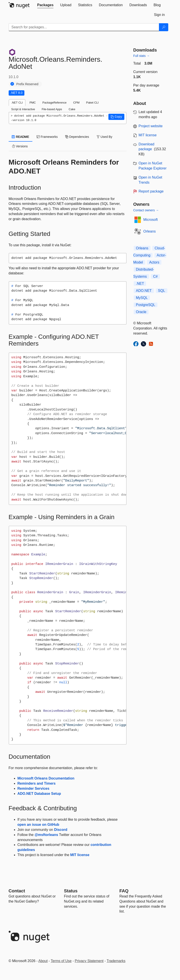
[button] (116, 117)
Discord (61, 830)
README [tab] (21, 137)
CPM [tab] (76, 103)
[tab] (45, 5)
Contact (17, 891)
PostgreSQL (146, 305)
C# (155, 276)
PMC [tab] (33, 103)
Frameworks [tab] (47, 137)
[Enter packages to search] (84, 27)
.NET (140, 284)
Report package (151, 191)
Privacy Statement (89, 961)
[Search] (164, 27)
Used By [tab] (105, 137)
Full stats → (141, 56)
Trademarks (116, 961)
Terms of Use (61, 961)
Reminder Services (33, 788)
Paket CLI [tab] (92, 103)
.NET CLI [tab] (17, 103)
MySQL (142, 298)
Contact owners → (146, 210)
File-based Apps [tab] (52, 109)
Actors (154, 262)
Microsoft (151, 220)
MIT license (80, 855)
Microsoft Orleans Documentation (46, 778)
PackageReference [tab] (54, 103)
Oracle (141, 312)
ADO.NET (144, 291)
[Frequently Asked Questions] (124, 891)
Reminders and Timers (37, 783)
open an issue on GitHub (38, 825)
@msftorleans (46, 835)
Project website (151, 126)
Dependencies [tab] (77, 137)
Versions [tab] (20, 146)
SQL (162, 291)
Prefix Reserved (27, 84)
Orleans (150, 231)
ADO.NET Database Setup (39, 794)
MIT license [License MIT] (148, 135)
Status (71, 891)
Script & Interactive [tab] (23, 109)
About (43, 961)
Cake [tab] (72, 109)
